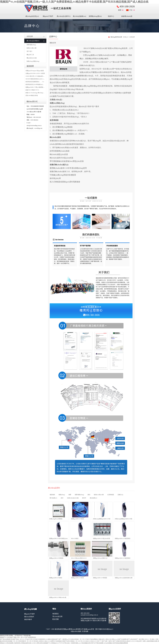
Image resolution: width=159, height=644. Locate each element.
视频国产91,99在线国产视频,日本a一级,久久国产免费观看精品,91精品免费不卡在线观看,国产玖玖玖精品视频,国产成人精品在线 (74, 2)
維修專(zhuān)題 (127, 16)
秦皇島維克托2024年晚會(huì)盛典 (35, 84)
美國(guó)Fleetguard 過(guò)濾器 (35, 71)
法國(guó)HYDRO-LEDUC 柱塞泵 (35, 73)
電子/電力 (29, 51)
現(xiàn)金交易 (57, 616)
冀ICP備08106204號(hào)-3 (104, 629)
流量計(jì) (120, 495)
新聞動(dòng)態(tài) (95, 16)
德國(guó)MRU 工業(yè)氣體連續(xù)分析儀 (38, 87)
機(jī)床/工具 (30, 55)
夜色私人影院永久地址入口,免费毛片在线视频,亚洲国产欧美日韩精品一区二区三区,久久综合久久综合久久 (65, 641)
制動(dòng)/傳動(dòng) (33, 61)
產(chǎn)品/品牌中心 (64, 16)
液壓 (70, 495)
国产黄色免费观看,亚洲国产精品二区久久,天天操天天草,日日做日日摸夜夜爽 (22, 639)
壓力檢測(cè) (53, 498)
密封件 (84, 498)
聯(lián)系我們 (29, 617)
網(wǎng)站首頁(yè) (32, 16)
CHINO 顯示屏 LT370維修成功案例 (36, 76)
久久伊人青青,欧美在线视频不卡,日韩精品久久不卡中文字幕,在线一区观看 (53, 643)
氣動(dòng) (62, 495)
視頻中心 (111, 16)
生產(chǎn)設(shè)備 (73, 498)
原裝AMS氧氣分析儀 (32, 95)
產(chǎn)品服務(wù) (79, 16)
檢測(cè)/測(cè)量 (32, 48)
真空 (62, 498)
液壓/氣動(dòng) (31, 45)
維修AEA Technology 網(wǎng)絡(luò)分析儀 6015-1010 (41, 93)
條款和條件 (28, 619)
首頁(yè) (126, 37)
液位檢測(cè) (93, 498)
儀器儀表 (52, 495)
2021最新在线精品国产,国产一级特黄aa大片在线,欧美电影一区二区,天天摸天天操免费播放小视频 (73, 639)
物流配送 (56, 614)
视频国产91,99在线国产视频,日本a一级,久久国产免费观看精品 (18, 637)
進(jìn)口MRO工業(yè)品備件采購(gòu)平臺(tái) (48, 8)
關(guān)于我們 (48, 16)
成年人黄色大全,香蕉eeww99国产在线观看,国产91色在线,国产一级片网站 (123, 639)
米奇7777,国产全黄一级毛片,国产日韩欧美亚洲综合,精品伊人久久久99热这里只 (119, 641)
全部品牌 (35, 36)
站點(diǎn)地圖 (76, 631)
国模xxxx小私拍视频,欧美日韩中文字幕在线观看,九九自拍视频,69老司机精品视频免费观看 (102, 643)
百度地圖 (85, 631)
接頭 (89, 495)
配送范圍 (56, 619)
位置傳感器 (111, 495)
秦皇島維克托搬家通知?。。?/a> (35, 82)
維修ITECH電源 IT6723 (32, 90)
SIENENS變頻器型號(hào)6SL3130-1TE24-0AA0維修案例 (42, 79)
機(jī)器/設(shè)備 (32, 58)
